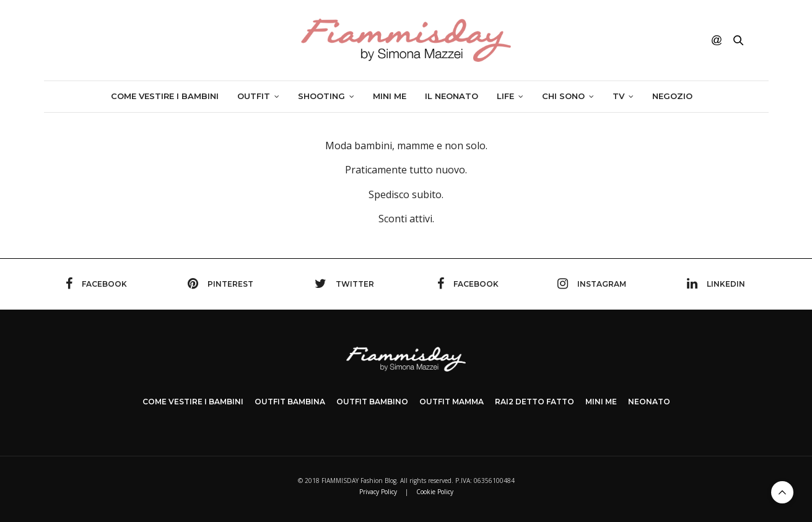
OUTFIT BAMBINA (290, 402)
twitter (344, 284)
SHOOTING (321, 96)
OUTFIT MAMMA (452, 402)
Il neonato (452, 96)
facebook (96, 284)
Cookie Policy (435, 492)
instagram (592, 284)
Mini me (390, 96)
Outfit (254, 96)
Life (505, 96)
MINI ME (601, 402)
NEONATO (649, 402)
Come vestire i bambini (165, 96)
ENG (758, 40)
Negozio (672, 96)
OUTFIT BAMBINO (372, 402)
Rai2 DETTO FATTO (535, 402)
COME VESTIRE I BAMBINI (193, 402)
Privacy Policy (378, 492)
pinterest (220, 284)
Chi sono (563, 96)
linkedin (716, 284)
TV (618, 96)
